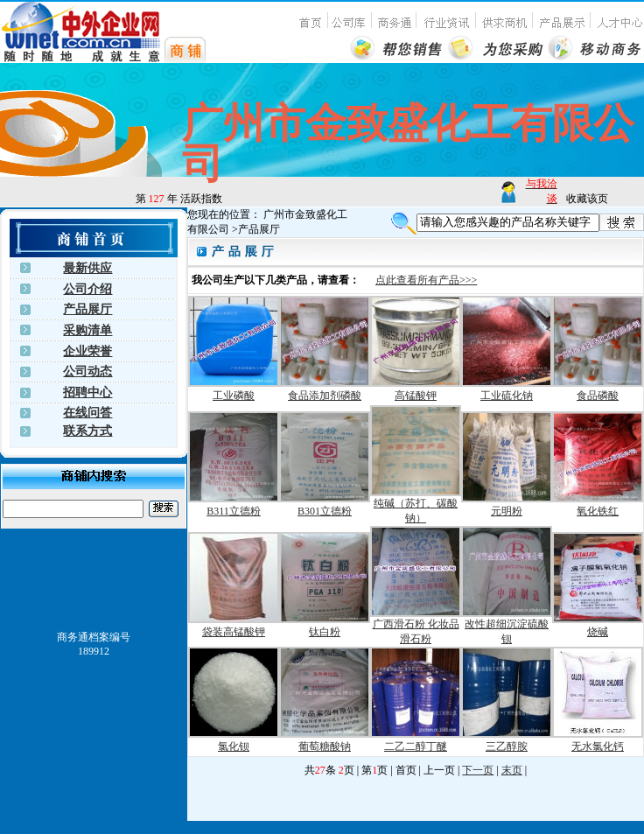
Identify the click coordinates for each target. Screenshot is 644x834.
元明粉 (507, 511)
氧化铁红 (598, 511)
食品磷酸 (598, 396)
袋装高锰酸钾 (234, 632)
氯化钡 (234, 746)
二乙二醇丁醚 (416, 746)
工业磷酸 (234, 396)
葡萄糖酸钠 (325, 746)
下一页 (478, 770)
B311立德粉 (234, 511)
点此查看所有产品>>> (426, 280)
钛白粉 (325, 632)
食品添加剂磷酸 (325, 396)
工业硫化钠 (507, 396)
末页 (512, 770)
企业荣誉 (87, 351)
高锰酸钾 (416, 396)
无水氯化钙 (598, 746)
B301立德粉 (325, 511)
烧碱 (598, 632)
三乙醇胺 (507, 746)
